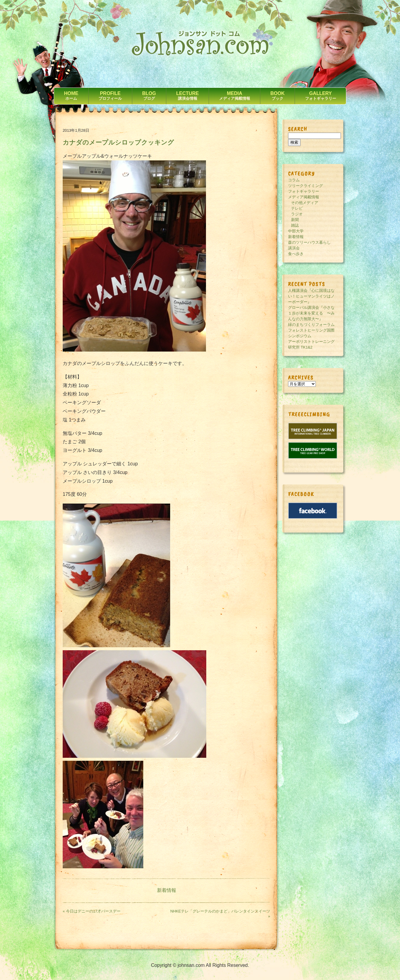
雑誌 (295, 225)
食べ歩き (296, 254)
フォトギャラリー (304, 191)
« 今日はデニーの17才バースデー (92, 911)
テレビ (297, 208)
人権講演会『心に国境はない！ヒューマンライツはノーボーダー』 (311, 296)
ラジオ (297, 214)
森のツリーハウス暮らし (309, 242)
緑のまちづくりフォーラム (311, 325)
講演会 (294, 248)
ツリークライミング (306, 186)
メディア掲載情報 (304, 197)
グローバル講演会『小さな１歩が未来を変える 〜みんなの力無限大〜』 (311, 313)
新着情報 (167, 890)
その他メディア (305, 203)
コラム (294, 180)
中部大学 (296, 231)
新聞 (295, 220)
